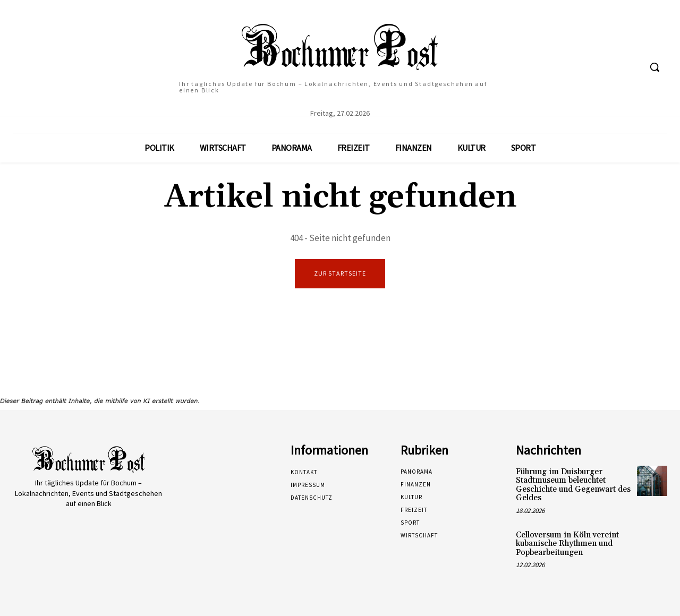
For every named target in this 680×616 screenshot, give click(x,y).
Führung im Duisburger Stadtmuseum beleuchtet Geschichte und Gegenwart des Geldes (573, 485)
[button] (654, 67)
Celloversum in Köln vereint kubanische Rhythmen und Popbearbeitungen (567, 544)
